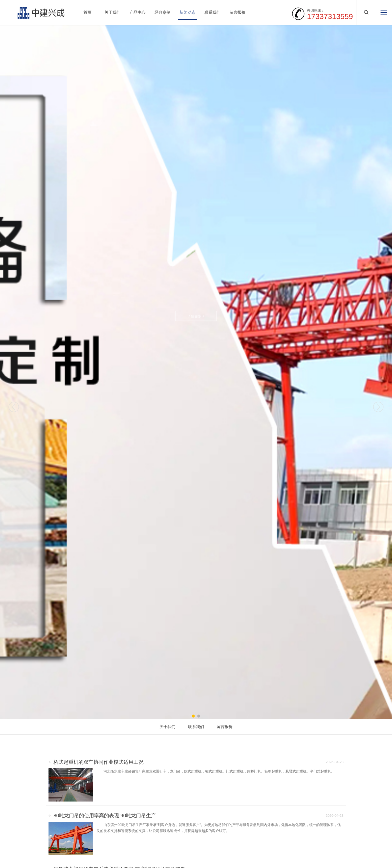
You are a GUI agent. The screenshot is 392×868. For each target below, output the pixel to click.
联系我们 (212, 12)
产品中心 (137, 12)
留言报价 (237, 12)
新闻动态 (187, 12)
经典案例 (162, 12)
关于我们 (112, 12)
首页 (87, 12)
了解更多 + (196, 316)
